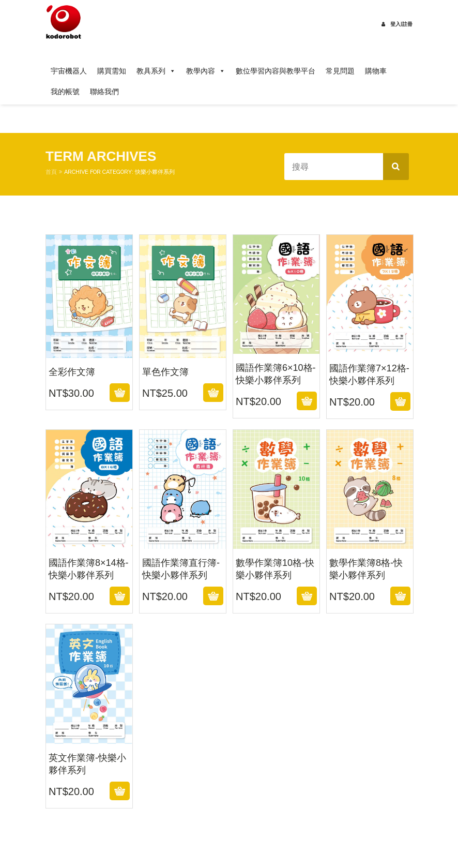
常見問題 (340, 71)
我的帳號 (65, 92)
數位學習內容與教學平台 (276, 71)
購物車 (376, 71)
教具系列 (156, 71)
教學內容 (206, 71)
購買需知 (112, 71)
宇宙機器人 (69, 71)
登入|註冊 (397, 24)
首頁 (51, 172)
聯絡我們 (104, 92)
